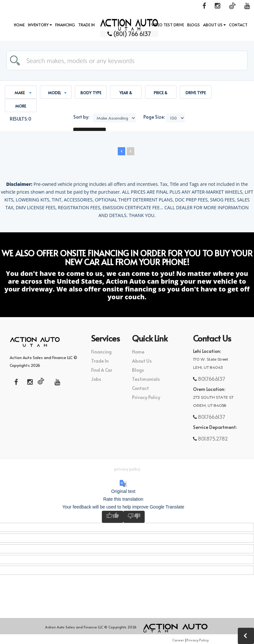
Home (19, 25)
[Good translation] (113, 517)
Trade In (86, 25)
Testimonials (146, 379)
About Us (214, 25)
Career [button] (178, 640)
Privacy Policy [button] (127, 469)
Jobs (96, 379)
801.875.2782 (212, 438)
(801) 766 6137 (127, 33)
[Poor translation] (134, 517)
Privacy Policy (146, 397)
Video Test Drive (168, 25)
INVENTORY (40, 25)
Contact (238, 25)
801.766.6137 (211, 379)
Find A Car (102, 370)
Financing (65, 25)
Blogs (194, 25)
